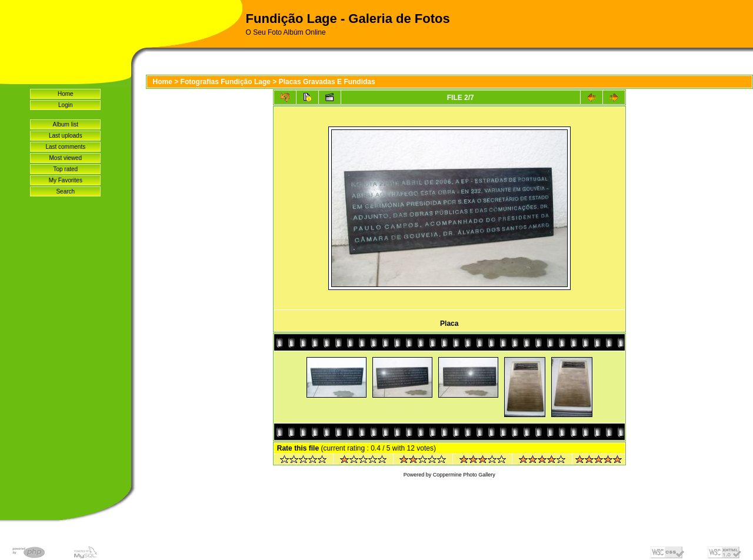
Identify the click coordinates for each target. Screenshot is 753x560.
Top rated (65, 169)
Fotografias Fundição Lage (226, 82)
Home (66, 94)
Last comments (65, 147)
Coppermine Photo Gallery (464, 475)
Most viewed (65, 158)
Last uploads (66, 136)
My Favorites (66, 180)
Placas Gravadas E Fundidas (327, 82)
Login (65, 105)
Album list (66, 124)
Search (65, 191)
